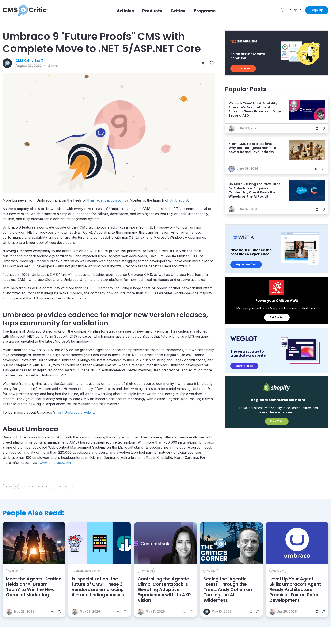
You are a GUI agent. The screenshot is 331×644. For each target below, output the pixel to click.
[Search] (282, 10)
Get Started (243, 68)
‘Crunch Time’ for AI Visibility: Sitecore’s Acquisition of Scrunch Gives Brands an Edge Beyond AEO (255, 109)
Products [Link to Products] (152, 11)
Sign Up (317, 10)
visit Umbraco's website (76, 412)
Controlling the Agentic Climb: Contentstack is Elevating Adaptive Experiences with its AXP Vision (164, 590)
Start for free (244, 366)
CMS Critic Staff (29, 61)
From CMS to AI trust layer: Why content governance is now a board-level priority (252, 148)
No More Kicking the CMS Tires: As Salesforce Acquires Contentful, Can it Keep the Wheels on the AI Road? (255, 190)
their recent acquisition (105, 200)
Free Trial (277, 421)
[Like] (212, 63)
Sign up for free (246, 264)
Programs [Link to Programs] (205, 11)
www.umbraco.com (55, 463)
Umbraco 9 (179, 200)
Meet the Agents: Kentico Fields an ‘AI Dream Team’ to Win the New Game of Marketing (34, 587)
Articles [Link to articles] (125, 11)
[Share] (204, 63)
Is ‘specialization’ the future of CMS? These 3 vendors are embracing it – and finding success (98, 587)
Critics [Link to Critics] (178, 11)
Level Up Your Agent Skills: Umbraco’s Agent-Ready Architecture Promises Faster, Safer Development (296, 590)
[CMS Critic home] (25, 10)
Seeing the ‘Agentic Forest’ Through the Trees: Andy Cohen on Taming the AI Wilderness (228, 590)
